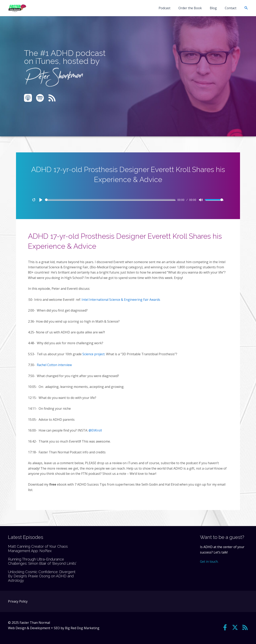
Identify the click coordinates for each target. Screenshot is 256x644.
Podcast (170, 8)
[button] (246, 8)
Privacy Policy (18, 601)
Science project (94, 354)
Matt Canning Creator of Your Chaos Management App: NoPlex (38, 549)
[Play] (41, 200)
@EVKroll (95, 430)
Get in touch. (209, 561)
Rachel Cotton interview (55, 365)
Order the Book (194, 8)
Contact (231, 8)
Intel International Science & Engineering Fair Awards (121, 300)
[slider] (110, 200)
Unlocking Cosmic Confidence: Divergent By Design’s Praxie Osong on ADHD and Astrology (42, 576)
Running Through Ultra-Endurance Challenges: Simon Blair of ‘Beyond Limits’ (42, 561)
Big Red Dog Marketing (83, 628)
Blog (216, 8)
